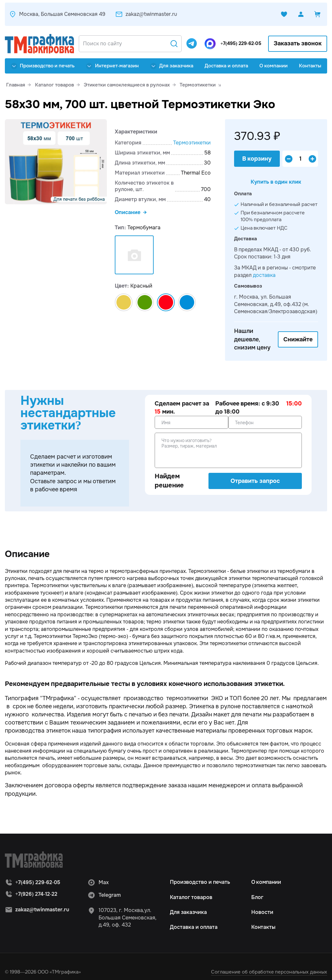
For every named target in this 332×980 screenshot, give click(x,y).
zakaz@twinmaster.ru (146, 14)
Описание (128, 212)
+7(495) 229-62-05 (239, 44)
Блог (257, 898)
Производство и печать (43, 66)
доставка (264, 275)
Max (98, 883)
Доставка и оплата (226, 66)
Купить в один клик (276, 182)
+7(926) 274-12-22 (36, 894)
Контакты (310, 66)
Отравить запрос (255, 481)
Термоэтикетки (192, 143)
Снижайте (298, 340)
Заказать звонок (298, 43)
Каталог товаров (191, 898)
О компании (274, 66)
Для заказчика (172, 66)
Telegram (104, 896)
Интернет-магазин (112, 66)
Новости (262, 912)
